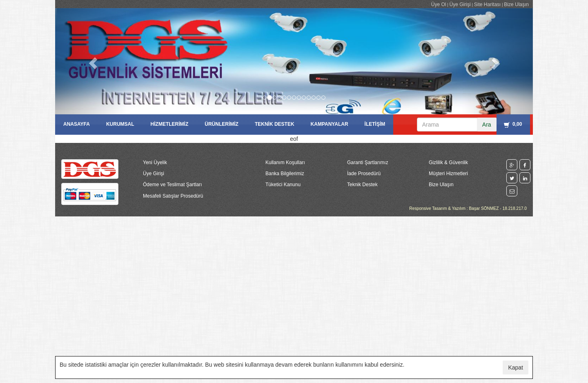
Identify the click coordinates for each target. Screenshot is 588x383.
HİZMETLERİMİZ (170, 124)
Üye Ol (439, 4)
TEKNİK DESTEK (275, 124)
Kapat (516, 367)
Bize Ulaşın (516, 4)
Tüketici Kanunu (283, 185)
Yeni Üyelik (155, 163)
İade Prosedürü (364, 174)
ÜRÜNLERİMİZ (222, 124)
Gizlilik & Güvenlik (448, 163)
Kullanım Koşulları (285, 163)
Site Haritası (487, 4)
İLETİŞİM (375, 124)
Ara (487, 125)
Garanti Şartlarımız (368, 163)
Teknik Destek (362, 185)
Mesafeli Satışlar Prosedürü (173, 196)
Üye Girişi (460, 4)
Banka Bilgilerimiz (285, 174)
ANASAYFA (77, 124)
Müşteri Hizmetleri (448, 174)
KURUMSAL (120, 124)
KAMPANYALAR (330, 124)
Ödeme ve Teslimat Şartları (173, 185)
